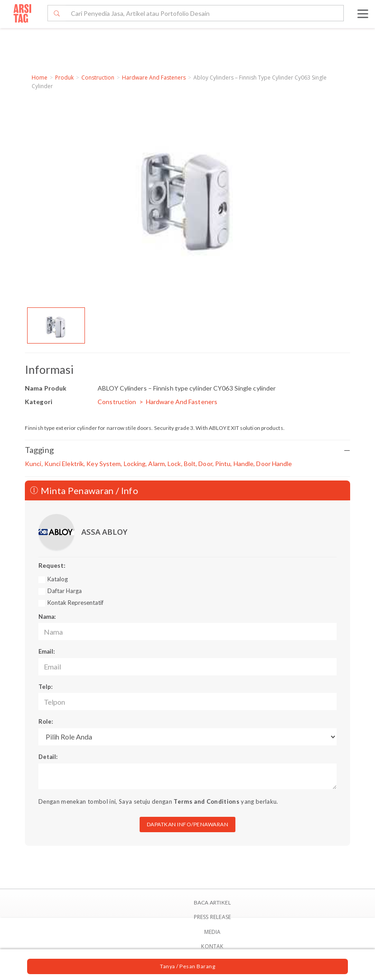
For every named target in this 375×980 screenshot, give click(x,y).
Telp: (45, 687)
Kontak (212, 946)
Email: (47, 651)
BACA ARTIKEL (212, 902)
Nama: (47, 617)
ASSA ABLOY (104, 532)
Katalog (58, 579)
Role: (46, 721)
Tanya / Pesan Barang (187, 966)
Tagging (187, 450)
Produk (64, 78)
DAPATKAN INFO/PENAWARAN (188, 824)
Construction (98, 78)
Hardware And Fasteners (154, 78)
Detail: (48, 757)
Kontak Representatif (75, 603)
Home (40, 78)
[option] (56, 325)
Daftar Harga (65, 591)
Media (213, 932)
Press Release (213, 917)
